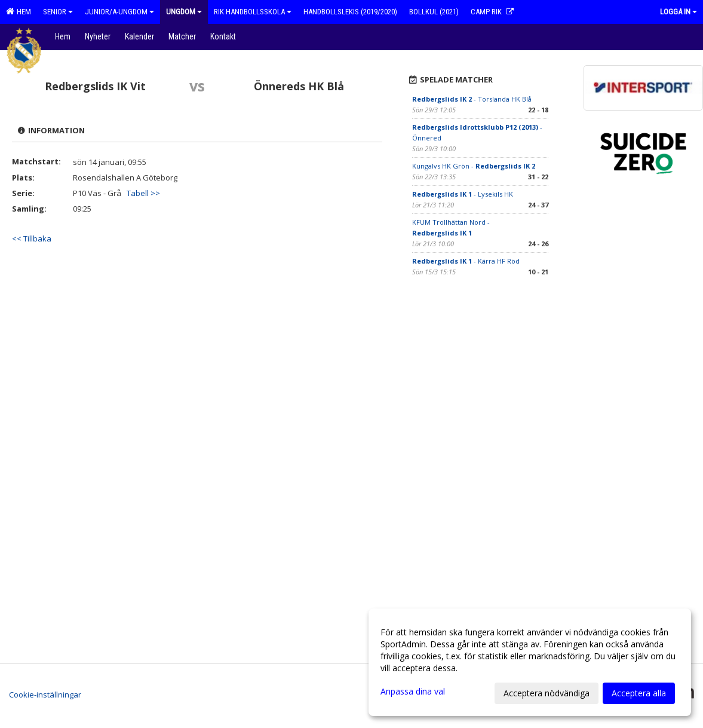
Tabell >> (143, 193)
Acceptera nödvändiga (547, 693)
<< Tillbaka (32, 238)
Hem (19, 11)
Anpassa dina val (413, 692)
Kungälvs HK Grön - (474, 166)
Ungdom (184, 12)
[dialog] (530, 662)
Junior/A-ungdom (119, 12)
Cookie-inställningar (45, 695)
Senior (58, 12)
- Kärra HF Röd (466, 261)
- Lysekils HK (463, 194)
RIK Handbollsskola (253, 12)
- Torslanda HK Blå (472, 99)
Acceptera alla (639, 693)
